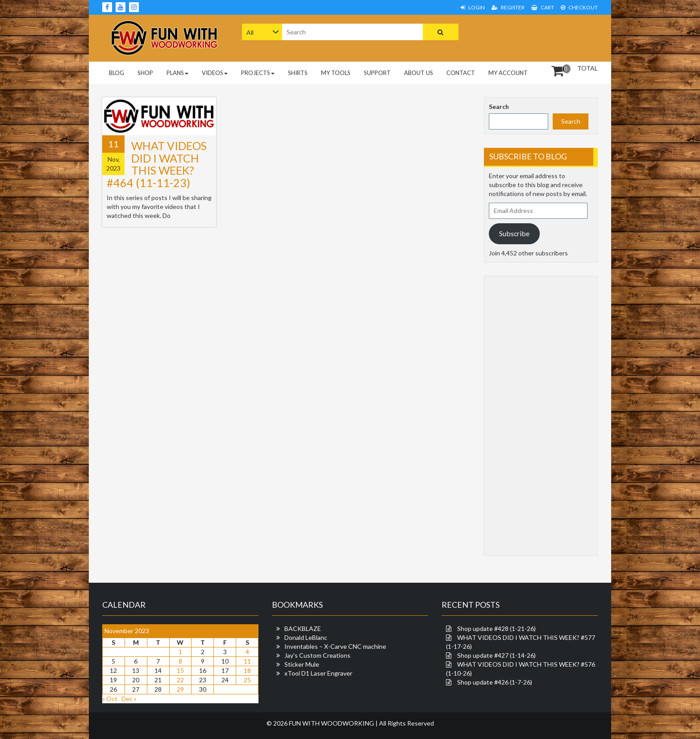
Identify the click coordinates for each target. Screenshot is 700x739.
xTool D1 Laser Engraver (318, 673)
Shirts (298, 73)
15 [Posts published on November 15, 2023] (180, 670)
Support (377, 73)
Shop (145, 73)
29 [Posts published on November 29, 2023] (180, 689)
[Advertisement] (541, 37)
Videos (215, 73)
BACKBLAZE (303, 628)
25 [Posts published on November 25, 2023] (247, 680)
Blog (117, 73)
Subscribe (514, 233)
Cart (543, 7)
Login (473, 7)
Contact (461, 73)
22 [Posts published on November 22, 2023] (180, 680)
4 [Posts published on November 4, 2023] (247, 652)
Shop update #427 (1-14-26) (496, 655)
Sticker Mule (302, 664)
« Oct (110, 699)
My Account (508, 73)
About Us (419, 73)
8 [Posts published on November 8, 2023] (180, 661)
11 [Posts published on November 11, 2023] (247, 661)
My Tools (336, 73)
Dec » (129, 699)
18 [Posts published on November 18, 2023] (247, 670)
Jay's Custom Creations (317, 655)
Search (499, 106)
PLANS (177, 73)
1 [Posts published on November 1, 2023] (180, 652)
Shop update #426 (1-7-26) (495, 682)
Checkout (579, 7)
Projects (258, 73)
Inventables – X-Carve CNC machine (335, 646)
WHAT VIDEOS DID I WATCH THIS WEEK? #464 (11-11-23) (157, 164)
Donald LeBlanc (306, 637)
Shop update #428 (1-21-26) (496, 628)
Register (508, 7)
